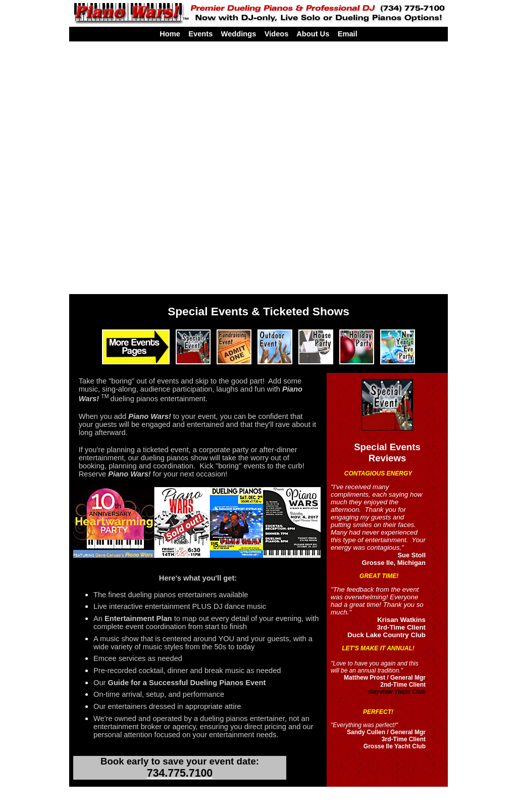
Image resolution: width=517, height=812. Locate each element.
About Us (313, 34)
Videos (277, 34)
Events (200, 34)
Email (348, 34)
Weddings (239, 34)
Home (170, 34)
